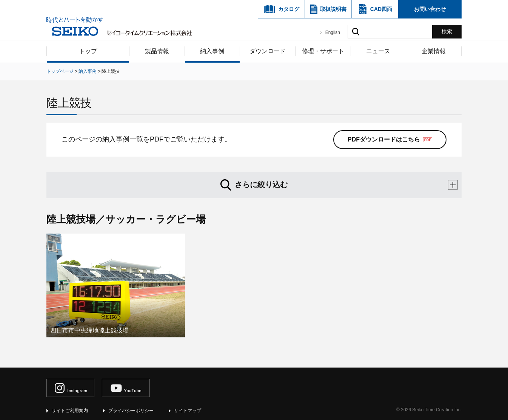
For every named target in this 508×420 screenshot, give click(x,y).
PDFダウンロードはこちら (384, 139)
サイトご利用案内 (70, 411)
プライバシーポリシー (131, 411)
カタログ (289, 9)
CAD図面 (381, 9)
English (333, 32)
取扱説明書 (333, 9)
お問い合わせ (430, 9)
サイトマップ (188, 411)
